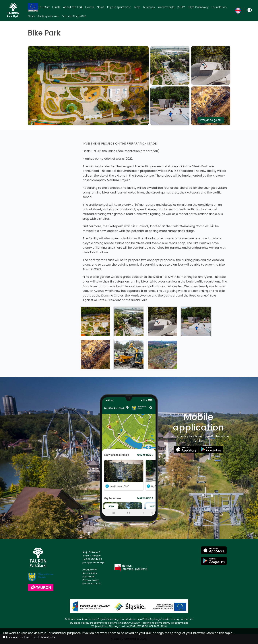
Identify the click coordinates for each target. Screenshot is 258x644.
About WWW (90, 570)
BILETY (181, 7)
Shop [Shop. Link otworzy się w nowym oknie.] (31, 16)
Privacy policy (91, 580)
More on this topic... (220, 633)
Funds (56, 7)
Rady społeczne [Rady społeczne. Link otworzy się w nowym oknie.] (48, 16)
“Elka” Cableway (198, 7)
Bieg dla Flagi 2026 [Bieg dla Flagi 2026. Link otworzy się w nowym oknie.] (74, 16)
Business (149, 7)
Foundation (219, 7)
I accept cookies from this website (31, 637)
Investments (166, 7)
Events (90, 7)
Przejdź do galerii (211, 120)
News (101, 7)
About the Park (73, 7)
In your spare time (119, 7)
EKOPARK (39, 7)
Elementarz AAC (92, 583)
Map (137, 7)
